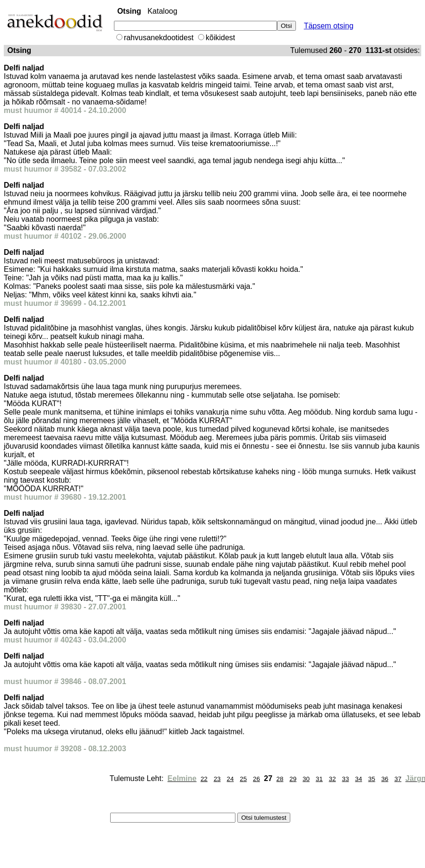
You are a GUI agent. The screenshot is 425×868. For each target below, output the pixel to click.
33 (345, 779)
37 (398, 779)
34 (359, 779)
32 (333, 779)
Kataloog (162, 11)
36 (385, 779)
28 (280, 779)
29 (293, 779)
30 (306, 779)
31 (319, 779)
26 (256, 779)
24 (230, 779)
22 (204, 779)
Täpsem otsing (329, 26)
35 (372, 779)
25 (243, 779)
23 (217, 779)
